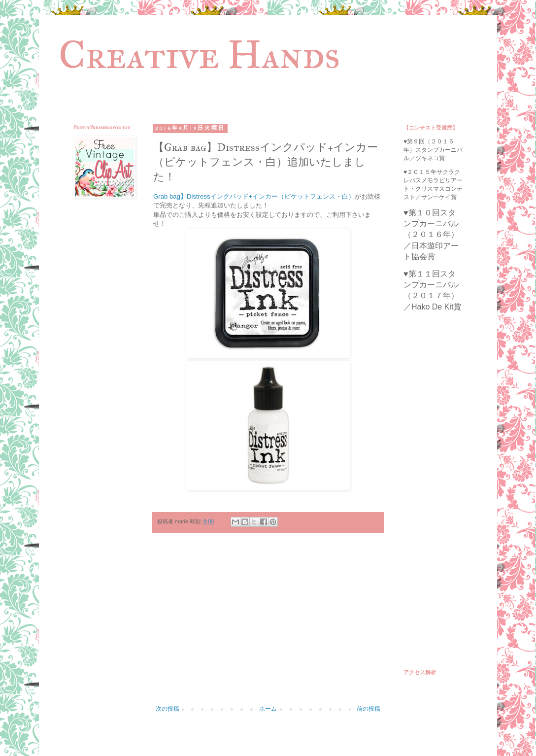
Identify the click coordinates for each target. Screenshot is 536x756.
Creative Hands (199, 55)
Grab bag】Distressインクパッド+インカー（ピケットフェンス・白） (254, 196)
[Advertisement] (268, 624)
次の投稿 (167, 709)
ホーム (268, 709)
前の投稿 (368, 709)
